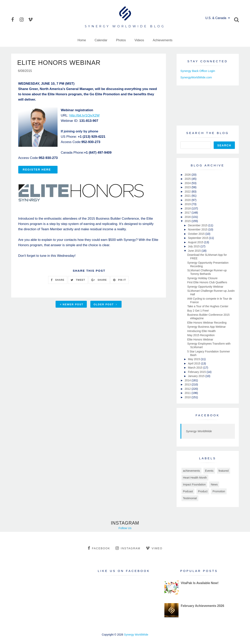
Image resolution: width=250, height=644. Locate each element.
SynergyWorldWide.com (196, 77)
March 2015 (196, 368)
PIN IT (120, 281)
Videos (139, 40)
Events (209, 471)
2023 (188, 187)
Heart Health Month (195, 478)
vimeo (154, 548)
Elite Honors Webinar (200, 339)
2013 (188, 384)
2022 (188, 192)
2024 (188, 183)
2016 (188, 217)
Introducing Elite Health (201, 331)
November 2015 (198, 229)
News (214, 484)
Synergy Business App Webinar (206, 327)
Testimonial (190, 498)
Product (203, 491)
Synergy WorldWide (199, 431)
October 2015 (197, 234)
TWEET (78, 281)
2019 (188, 204)
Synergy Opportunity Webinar (205, 287)
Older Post (105, 305)
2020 (188, 200)
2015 (188, 221)
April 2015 (195, 363)
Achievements (163, 40)
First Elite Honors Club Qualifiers (207, 282)
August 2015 (196, 242)
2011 (188, 393)
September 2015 (198, 238)
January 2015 (197, 376)
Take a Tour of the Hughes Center (208, 306)
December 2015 (198, 225)
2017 (188, 213)
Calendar (101, 40)
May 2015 (194, 359)
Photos (121, 40)
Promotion (219, 491)
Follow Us (125, 528)
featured (224, 471)
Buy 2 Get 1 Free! (198, 311)
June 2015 (195, 251)
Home (82, 40)
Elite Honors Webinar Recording (207, 323)
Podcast (188, 491)
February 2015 (197, 372)
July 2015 (194, 246)
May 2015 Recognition (201, 335)
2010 (188, 397)
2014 (188, 380)
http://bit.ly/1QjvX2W (84, 116)
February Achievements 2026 (202, 606)
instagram (128, 548)
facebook (99, 548)
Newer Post (72, 305)
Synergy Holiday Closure (202, 278)
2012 (188, 389)
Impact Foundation (194, 484)
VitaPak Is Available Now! (200, 583)
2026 (188, 175)
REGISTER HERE (37, 170)
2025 (188, 179)
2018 (188, 208)
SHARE (58, 281)
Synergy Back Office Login (198, 71)
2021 (188, 196)
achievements (191, 471)
